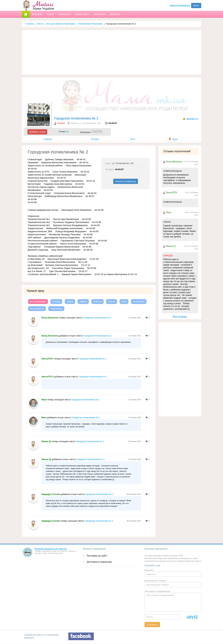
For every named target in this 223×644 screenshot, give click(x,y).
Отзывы (95, 139)
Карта (173, 139)
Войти (196, 6)
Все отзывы (180, 316)
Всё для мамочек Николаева (61, 24)
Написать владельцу (126, 181)
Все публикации (38, 302)
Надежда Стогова (51, 494)
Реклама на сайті (97, 556)
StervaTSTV (48, 359)
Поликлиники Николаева (90, 24)
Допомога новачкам (99, 562)
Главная (48, 139)
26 (68, 132)
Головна (30, 24)
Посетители (139, 302)
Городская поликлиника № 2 (97, 318)
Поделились (56, 309)
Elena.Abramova (50, 318)
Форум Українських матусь (51, 549)
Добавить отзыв (37, 132)
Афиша (83, 302)
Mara (44, 400)
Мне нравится (37, 309)
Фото (133, 139)
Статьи (112, 302)
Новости (97, 302)
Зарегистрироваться (180, 5)
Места (40, 24)
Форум (70, 302)
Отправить (152, 624)
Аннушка (61, 123)
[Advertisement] (112, 52)
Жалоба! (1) (192, 119)
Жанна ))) (46, 441)
